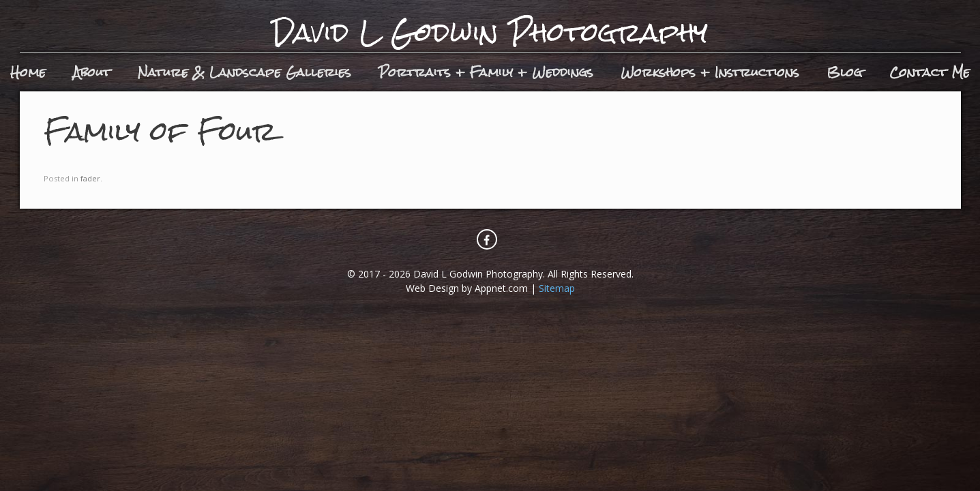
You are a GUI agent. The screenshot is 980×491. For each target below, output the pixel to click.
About (92, 72)
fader (90, 178)
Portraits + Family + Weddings (486, 72)
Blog (844, 72)
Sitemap (557, 288)
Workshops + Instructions (710, 72)
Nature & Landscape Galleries (244, 72)
